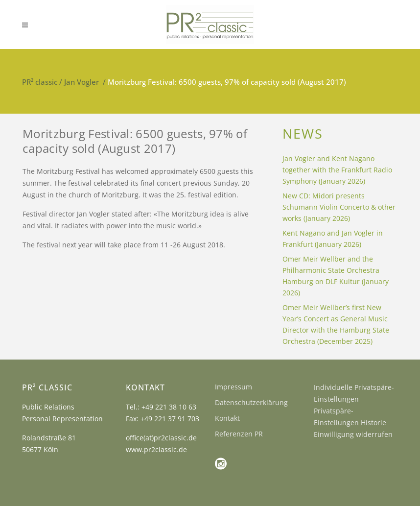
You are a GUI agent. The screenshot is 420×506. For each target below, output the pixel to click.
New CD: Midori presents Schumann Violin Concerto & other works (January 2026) (339, 207)
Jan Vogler (82, 82)
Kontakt (227, 418)
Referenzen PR (239, 434)
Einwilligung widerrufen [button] (353, 434)
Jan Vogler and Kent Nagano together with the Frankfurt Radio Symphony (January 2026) (337, 170)
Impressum (233, 387)
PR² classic (40, 82)
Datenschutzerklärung (251, 402)
